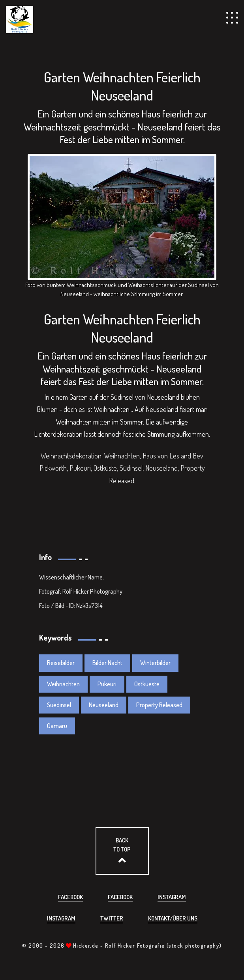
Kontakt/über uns (173, 918)
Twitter (112, 918)
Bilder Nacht (107, 663)
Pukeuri (107, 684)
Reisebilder (61, 663)
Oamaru (57, 726)
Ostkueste (147, 684)
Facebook (70, 897)
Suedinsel (59, 705)
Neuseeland (104, 705)
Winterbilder (155, 663)
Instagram (172, 897)
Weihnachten (63, 684)
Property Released (159, 705)
